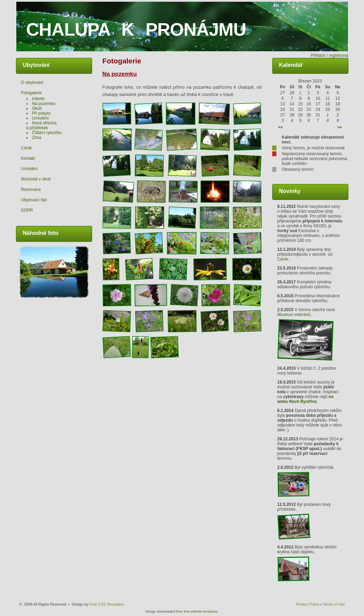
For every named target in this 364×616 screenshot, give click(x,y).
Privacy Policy (308, 604)
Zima (37, 138)
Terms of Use (334, 604)
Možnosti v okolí (36, 179)
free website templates (201, 611)
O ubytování (32, 82)
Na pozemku (44, 104)
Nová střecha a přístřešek (42, 125)
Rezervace (31, 190)
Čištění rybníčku (47, 133)
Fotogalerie (32, 93)
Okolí (37, 108)
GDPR (27, 210)
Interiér (39, 99)
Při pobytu (42, 113)
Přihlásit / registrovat (330, 55)
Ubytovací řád (34, 200)
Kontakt (28, 158)
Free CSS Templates (107, 604)
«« (281, 127)
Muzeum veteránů (294, 315)
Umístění (41, 118)
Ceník (26, 148)
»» (340, 127)
